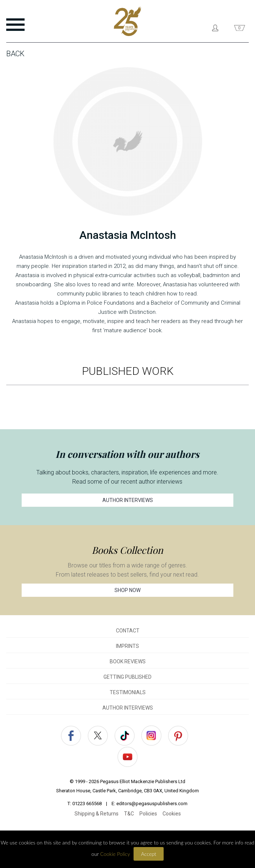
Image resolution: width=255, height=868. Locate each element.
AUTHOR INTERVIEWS (128, 500)
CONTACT (128, 631)
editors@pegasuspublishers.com (152, 804)
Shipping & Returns (96, 814)
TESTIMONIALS (128, 692)
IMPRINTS (127, 646)
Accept (149, 854)
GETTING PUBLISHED (127, 677)
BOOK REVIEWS (128, 661)
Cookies (172, 814)
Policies (148, 814)
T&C (129, 814)
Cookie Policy (115, 854)
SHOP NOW (127, 590)
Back (15, 54)
